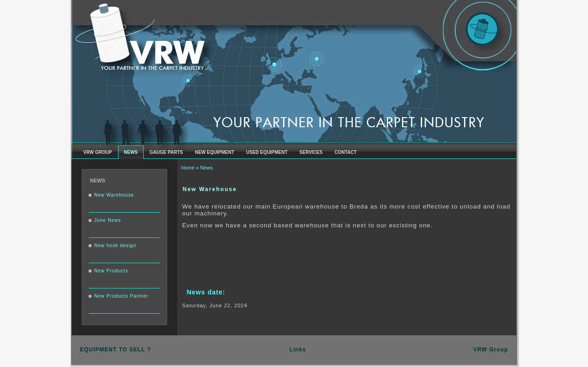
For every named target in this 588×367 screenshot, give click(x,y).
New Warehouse (114, 195)
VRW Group (491, 350)
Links (298, 350)
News (207, 168)
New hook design (115, 246)
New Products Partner (121, 296)
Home (188, 168)
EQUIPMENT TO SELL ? (116, 350)
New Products (111, 271)
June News (107, 220)
